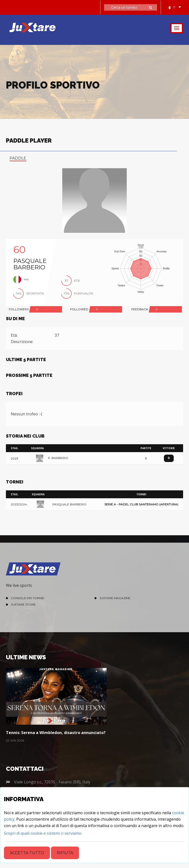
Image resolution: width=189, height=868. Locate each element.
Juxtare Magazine (115, 598)
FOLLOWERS (19, 309)
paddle (18, 158)
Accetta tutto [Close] (27, 853)
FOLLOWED (79, 309)
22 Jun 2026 (15, 740)
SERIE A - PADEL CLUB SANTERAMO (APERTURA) (141, 505)
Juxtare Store (23, 604)
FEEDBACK (140, 309)
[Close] (43, 833)
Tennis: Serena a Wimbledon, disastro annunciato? (56, 733)
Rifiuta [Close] (65, 853)
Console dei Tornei (28, 598)
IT (172, 7)
